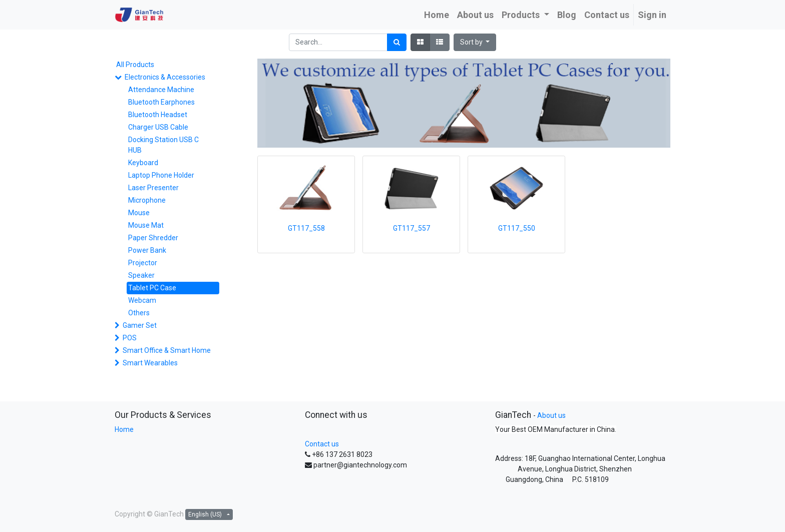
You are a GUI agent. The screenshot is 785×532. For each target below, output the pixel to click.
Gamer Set (140, 325)
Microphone (147, 200)
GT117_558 (306, 228)
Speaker (141, 275)
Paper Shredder (153, 238)
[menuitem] (437, 15)
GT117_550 (517, 228)
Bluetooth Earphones (161, 102)
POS (130, 338)
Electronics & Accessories (165, 77)
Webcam (142, 300)
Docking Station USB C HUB (163, 145)
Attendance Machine (161, 90)
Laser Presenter (153, 188)
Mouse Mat (146, 225)
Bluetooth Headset (158, 115)
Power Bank (147, 250)
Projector (143, 263)
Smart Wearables (150, 363)
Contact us (322, 444)
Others (139, 313)
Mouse (139, 213)
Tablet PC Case (152, 288)
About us (551, 415)
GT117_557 (412, 228)
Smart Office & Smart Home (167, 350)
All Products (135, 65)
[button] (475, 42)
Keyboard (143, 163)
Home (124, 429)
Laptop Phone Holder (161, 175)
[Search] (397, 42)
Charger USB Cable (158, 127)
